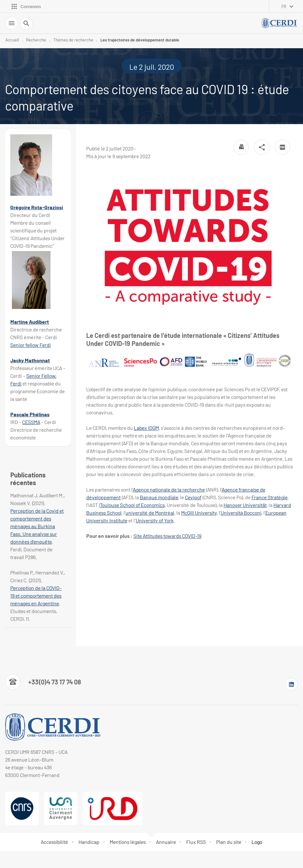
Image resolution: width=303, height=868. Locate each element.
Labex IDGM (146, 428)
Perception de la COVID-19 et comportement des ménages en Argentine (36, 596)
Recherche (36, 40)
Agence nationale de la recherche (169, 489)
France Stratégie (270, 497)
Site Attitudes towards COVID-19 (167, 536)
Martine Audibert (30, 322)
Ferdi (45, 345)
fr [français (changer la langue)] (284, 6)
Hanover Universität (245, 505)
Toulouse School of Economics (132, 505)
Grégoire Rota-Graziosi (37, 207)
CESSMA (31, 422)
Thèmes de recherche (73, 40)
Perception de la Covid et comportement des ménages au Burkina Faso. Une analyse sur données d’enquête (37, 526)
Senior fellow (25, 345)
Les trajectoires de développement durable (140, 40)
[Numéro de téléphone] (43, 682)
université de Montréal (150, 513)
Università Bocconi (241, 513)
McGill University (199, 513)
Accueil (12, 40)
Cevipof (193, 497)
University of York (155, 520)
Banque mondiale (159, 497)
